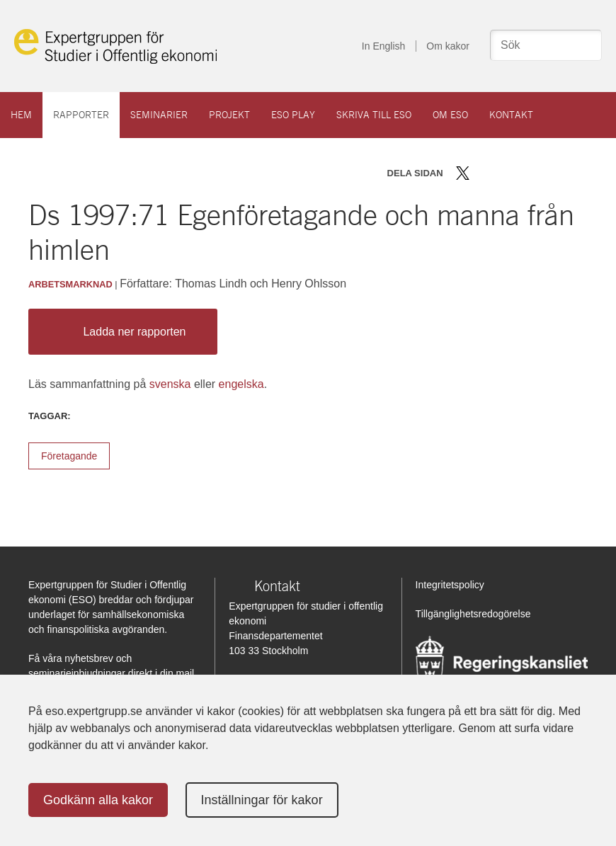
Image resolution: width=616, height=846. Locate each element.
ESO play (293, 115)
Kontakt (511, 115)
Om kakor (448, 46)
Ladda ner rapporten (119, 332)
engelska (241, 384)
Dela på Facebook (483, 173)
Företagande (69, 456)
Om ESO (450, 115)
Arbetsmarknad (70, 284)
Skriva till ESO (374, 115)
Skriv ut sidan (551, 173)
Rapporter (81, 115)
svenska (170, 384)
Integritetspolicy (450, 585)
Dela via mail (526, 173)
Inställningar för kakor (262, 800)
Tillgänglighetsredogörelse (473, 614)
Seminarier (159, 115)
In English (383, 46)
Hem (21, 115)
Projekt (229, 115)
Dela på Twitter (463, 173)
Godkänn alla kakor (98, 800)
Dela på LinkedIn (504, 173)
